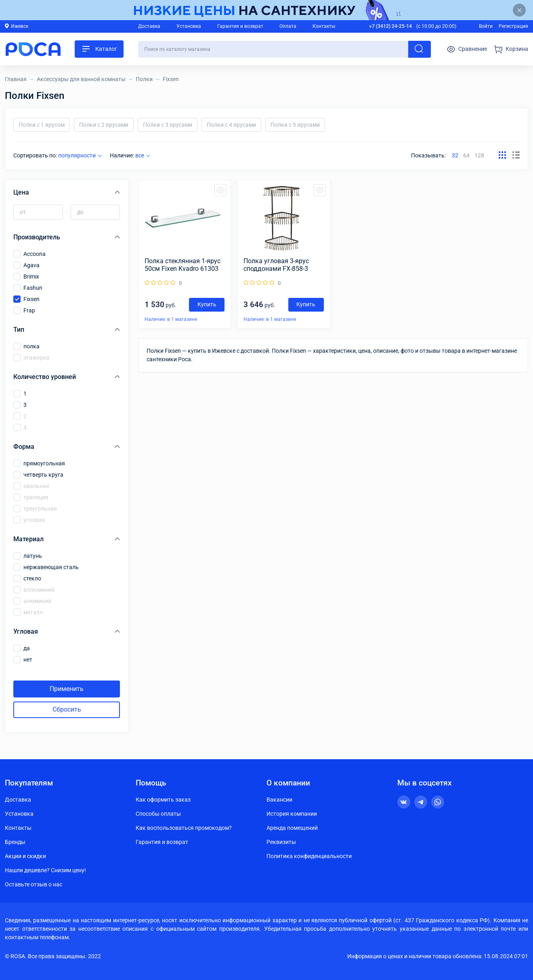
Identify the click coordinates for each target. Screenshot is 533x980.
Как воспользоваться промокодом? (184, 828)
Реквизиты (281, 842)
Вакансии (279, 800)
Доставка (149, 26)
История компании (292, 814)
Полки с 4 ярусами (231, 125)
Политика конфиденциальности (309, 856)
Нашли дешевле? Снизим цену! (45, 870)
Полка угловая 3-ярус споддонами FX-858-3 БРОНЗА (276, 265)
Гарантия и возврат (240, 26)
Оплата (288, 26)
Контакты (324, 26)
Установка (189, 26)
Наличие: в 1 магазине (171, 319)
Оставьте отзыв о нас (34, 884)
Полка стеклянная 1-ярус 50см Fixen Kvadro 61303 (183, 265)
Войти (486, 26)
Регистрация (513, 26)
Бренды (15, 842)
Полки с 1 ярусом (42, 125)
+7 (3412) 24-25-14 (390, 26)
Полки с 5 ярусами (295, 125)
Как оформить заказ (163, 800)
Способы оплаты (158, 814)
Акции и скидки (25, 856)
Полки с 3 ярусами (168, 125)
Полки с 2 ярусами (104, 125)
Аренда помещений (292, 828)
